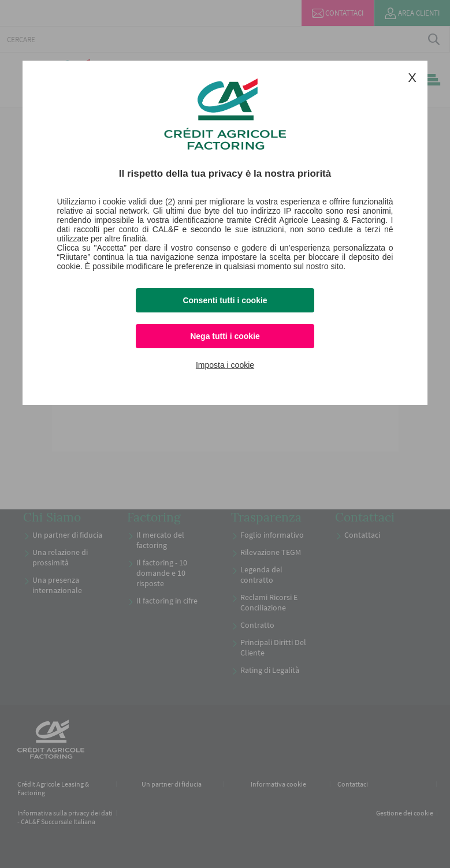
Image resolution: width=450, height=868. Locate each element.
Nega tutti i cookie (225, 336)
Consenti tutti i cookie (225, 300)
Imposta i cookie (225, 365)
